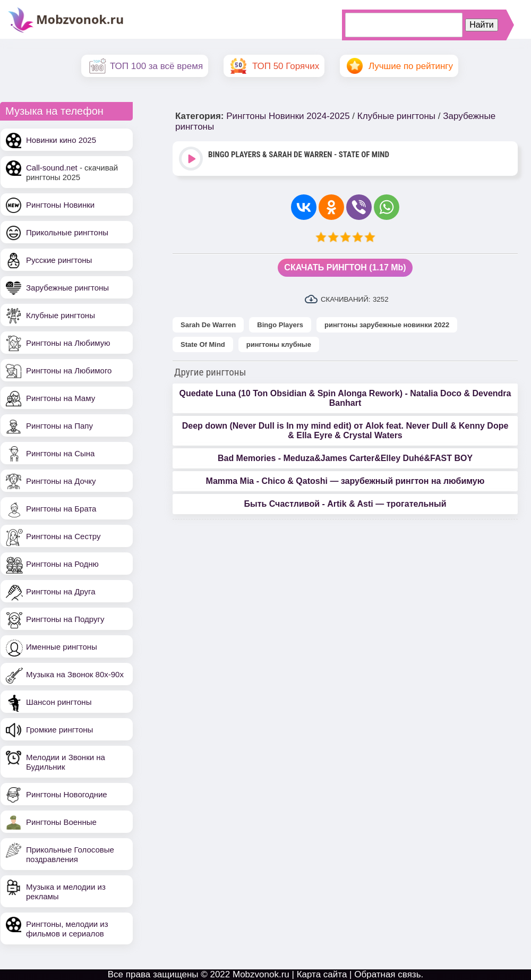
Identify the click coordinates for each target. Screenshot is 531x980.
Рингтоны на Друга (61, 591)
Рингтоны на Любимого (69, 370)
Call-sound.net (52, 168)
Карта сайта (322, 974)
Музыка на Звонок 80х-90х (75, 674)
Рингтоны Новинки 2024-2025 (288, 116)
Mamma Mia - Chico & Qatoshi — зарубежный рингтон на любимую (345, 481)
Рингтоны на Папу (59, 426)
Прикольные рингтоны (67, 232)
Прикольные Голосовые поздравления (70, 854)
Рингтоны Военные (61, 822)
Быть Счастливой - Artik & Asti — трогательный (345, 504)
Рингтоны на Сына (60, 453)
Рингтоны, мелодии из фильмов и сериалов (67, 929)
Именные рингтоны (62, 647)
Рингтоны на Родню (62, 564)
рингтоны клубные (279, 344)
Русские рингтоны (59, 260)
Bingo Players (280, 325)
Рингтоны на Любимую (68, 343)
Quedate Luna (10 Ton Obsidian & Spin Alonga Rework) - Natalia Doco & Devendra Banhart (345, 398)
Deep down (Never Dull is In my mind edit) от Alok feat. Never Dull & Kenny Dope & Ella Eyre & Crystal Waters (345, 431)
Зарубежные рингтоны (67, 288)
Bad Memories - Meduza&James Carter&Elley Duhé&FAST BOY (345, 458)
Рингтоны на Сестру (63, 536)
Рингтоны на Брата (61, 509)
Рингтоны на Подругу (65, 619)
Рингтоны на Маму (61, 398)
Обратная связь (387, 974)
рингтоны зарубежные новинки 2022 (387, 325)
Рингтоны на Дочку (61, 481)
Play (192, 160)
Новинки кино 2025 (61, 140)
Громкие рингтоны (59, 730)
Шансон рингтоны (59, 702)
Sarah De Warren (208, 325)
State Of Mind (203, 344)
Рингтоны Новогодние (67, 794)
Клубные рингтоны (61, 315)
